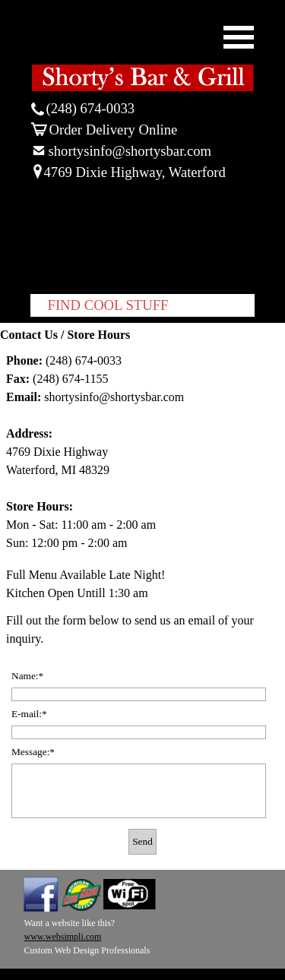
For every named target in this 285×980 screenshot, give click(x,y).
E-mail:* (29, 714)
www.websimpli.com (63, 937)
